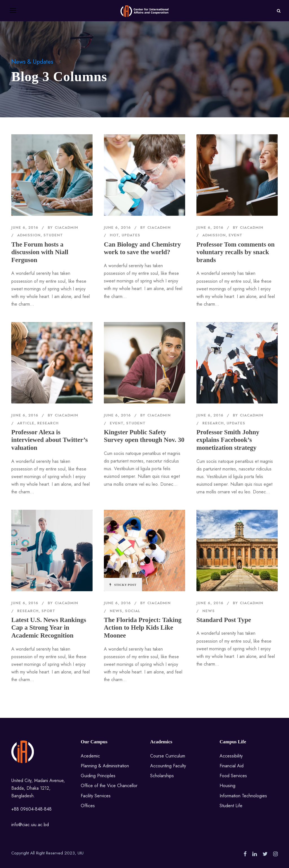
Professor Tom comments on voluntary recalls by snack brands (236, 252)
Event (236, 235)
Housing (227, 786)
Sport (48, 611)
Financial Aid (232, 766)
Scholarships (162, 776)
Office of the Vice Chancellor (109, 786)
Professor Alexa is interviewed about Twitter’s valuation (50, 440)
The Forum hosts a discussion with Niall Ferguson (40, 252)
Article (26, 423)
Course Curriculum (168, 756)
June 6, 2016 (25, 227)
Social (133, 611)
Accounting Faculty (168, 766)
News (116, 611)
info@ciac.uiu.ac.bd (30, 825)
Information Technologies (243, 796)
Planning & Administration (105, 766)
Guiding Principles (98, 776)
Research (48, 423)
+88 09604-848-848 (31, 809)
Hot (114, 235)
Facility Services (96, 796)
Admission (29, 235)
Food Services (233, 776)
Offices (88, 806)
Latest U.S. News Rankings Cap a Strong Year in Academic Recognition (49, 628)
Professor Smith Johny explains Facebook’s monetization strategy (228, 440)
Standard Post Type (224, 620)
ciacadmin (66, 227)
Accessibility (231, 756)
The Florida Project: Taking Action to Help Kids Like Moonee (143, 628)
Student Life (231, 806)
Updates (131, 235)
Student (53, 235)
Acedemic (90, 756)
